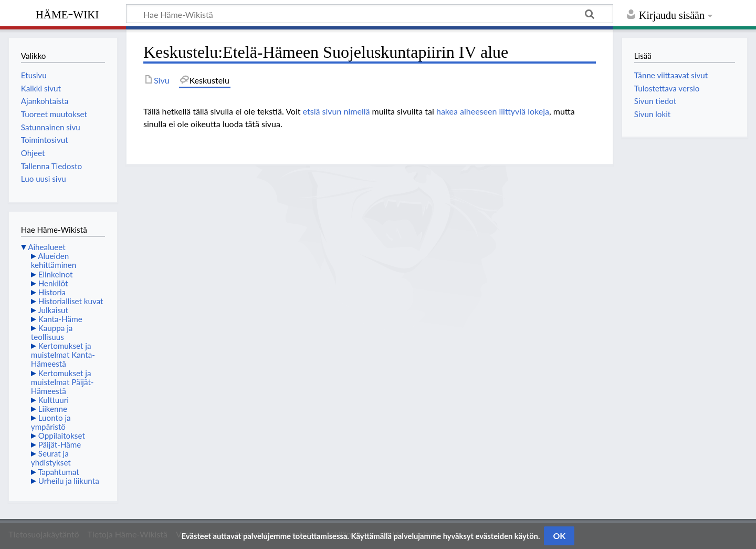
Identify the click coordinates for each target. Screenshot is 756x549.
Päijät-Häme (60, 444)
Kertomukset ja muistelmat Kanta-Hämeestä (63, 355)
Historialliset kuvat (71, 301)
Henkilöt (53, 283)
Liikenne (53, 409)
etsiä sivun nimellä (337, 111)
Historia (52, 292)
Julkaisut (53, 310)
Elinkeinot (56, 274)
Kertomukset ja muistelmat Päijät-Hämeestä (62, 382)
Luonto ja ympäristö (51, 422)
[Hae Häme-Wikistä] (370, 14)
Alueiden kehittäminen (54, 260)
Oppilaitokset (62, 436)
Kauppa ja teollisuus (52, 332)
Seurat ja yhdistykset (51, 458)
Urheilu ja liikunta (69, 481)
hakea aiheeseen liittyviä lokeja (493, 111)
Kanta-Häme (60, 319)
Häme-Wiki (67, 13)
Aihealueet (46, 247)
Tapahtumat (59, 472)
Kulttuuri (54, 400)
